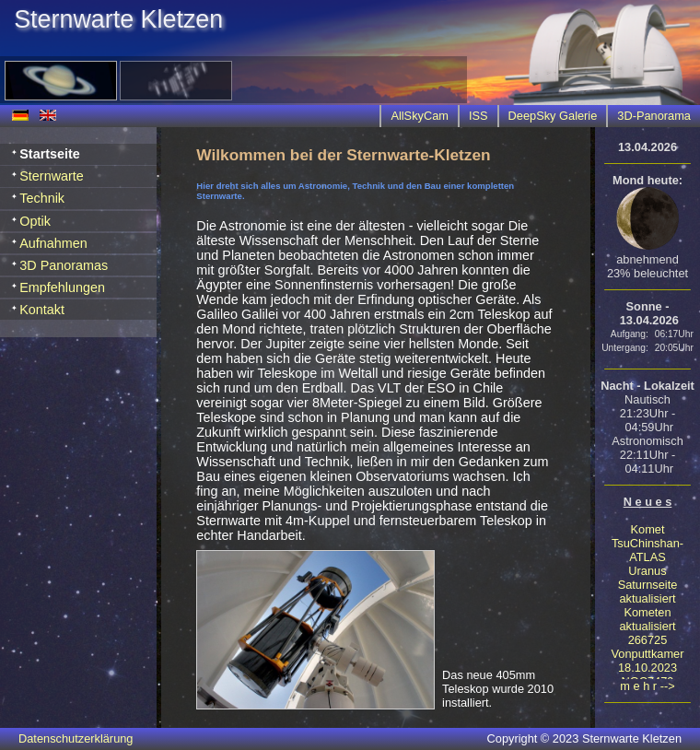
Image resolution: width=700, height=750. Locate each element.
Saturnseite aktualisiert (648, 592)
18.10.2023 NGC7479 (647, 674)
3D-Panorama (654, 116)
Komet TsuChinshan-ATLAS (647, 543)
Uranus (647, 571)
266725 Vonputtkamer (648, 647)
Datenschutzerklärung (76, 738)
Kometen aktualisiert (647, 619)
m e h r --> (647, 686)
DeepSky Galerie (553, 116)
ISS (478, 116)
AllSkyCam (420, 116)
